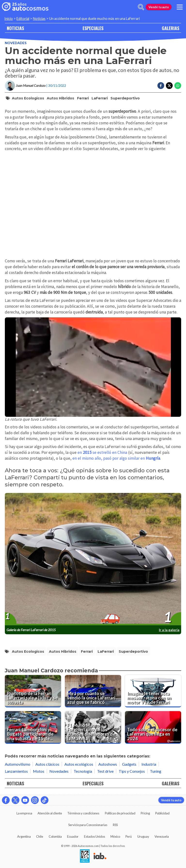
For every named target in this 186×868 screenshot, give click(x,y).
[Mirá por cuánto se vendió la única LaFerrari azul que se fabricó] (93, 691)
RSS (115, 825)
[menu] (180, 7)
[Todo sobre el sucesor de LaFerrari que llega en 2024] (153, 727)
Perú (129, 836)
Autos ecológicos (79, 764)
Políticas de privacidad (120, 813)
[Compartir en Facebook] (161, 86)
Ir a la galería (169, 630)
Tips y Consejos (132, 771)
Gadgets (129, 764)
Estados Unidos (95, 836)
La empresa (24, 813)
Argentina (24, 836)
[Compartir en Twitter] (169, 86)
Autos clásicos (47, 764)
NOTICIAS (15, 28)
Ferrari (83, 98)
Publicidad (162, 813)
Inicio (9, 19)
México (115, 836)
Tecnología (83, 771)
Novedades (16, 43)
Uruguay (143, 836)
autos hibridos (60, 98)
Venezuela (162, 836)
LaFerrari (100, 98)
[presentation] (93, 559)
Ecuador (73, 836)
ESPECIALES (93, 28)
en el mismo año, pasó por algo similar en (116, 458)
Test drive (105, 771)
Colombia (55, 836)
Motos (39, 771)
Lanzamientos (16, 771)
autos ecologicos (28, 98)
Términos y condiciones (83, 813)
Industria (149, 764)
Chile (40, 836)
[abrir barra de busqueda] (141, 7)
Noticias (39, 19)
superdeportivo (125, 98)
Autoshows (108, 764)
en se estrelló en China (102, 452)
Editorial (23, 19)
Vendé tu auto (159, 7)
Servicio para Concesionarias (88, 825)
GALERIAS (170, 28)
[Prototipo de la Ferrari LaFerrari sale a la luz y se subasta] (33, 691)
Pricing (145, 813)
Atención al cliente (50, 813)
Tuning (156, 771)
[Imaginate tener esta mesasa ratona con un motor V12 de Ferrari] (153, 691)
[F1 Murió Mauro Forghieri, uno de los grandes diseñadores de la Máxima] (93, 727)
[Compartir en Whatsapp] (178, 86)
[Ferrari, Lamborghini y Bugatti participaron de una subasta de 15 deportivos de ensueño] (33, 727)
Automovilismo (18, 764)
